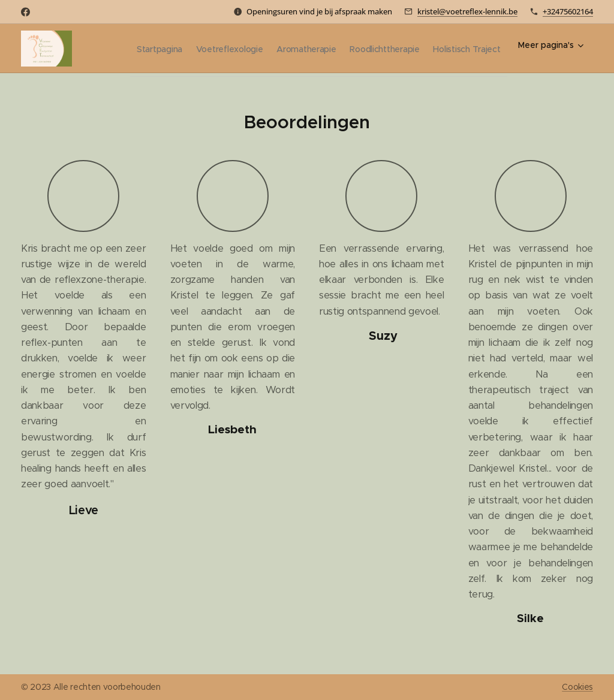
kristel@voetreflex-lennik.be (467, 11)
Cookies (577, 687)
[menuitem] (204, 49)
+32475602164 (568, 11)
